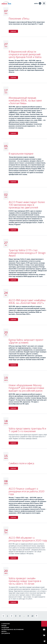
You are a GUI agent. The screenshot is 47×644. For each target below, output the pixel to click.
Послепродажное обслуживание (12, 629)
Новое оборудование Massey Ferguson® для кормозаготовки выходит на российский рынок (26, 388)
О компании (6, 624)
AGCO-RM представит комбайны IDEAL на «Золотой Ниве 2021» (27, 302)
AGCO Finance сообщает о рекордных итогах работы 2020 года (26, 491)
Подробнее (13, 31)
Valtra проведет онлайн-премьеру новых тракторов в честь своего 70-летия (25, 581)
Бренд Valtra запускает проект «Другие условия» (26, 341)
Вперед (37, 616)
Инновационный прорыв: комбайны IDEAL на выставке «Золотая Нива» (25, 101)
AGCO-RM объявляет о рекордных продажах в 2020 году (28, 539)
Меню (44, 3)
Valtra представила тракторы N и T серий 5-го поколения (27, 430)
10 (32, 616)
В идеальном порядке (21, 154)
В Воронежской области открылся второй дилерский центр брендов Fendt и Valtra (25, 54)
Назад (3, 616)
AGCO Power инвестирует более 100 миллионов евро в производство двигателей (27, 205)
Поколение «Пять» (19, 19)
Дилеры (4, 631)
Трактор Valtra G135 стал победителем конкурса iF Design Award (27, 253)
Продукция (5, 628)
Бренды (4, 626)
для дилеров (6, 633)
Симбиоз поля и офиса (21, 463)
